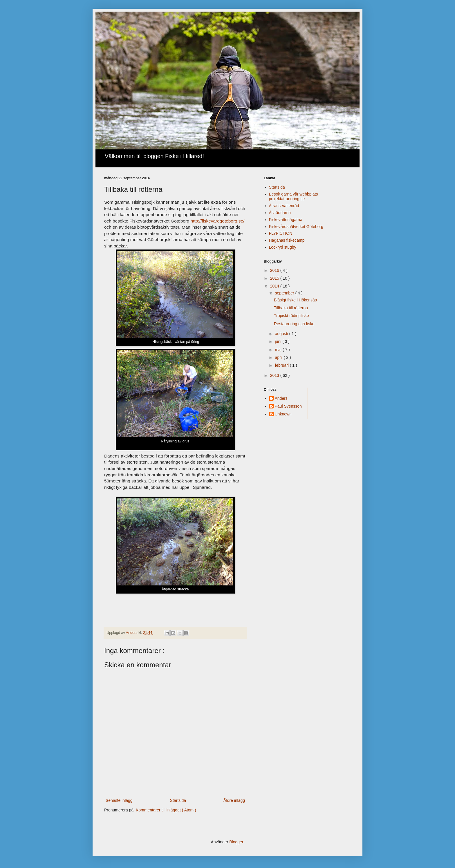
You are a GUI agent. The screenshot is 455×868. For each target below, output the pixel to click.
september (285, 293)
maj (279, 350)
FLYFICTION (281, 233)
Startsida (178, 800)
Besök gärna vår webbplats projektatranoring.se (294, 197)
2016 (275, 270)
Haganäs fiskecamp (287, 240)
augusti (282, 334)
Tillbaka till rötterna (291, 308)
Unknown (283, 414)
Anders (281, 398)
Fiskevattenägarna (286, 220)
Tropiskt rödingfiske (291, 316)
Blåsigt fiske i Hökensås (295, 300)
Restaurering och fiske (294, 324)
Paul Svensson (288, 406)
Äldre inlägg (234, 800)
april (279, 357)
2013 (275, 375)
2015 (275, 278)
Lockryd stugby (283, 247)
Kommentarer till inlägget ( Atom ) (166, 810)
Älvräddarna (280, 213)
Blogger (236, 842)
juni (279, 341)
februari (282, 365)
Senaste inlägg (119, 800)
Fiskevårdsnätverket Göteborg (296, 227)
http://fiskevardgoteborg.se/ (218, 221)
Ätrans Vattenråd (284, 206)
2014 (275, 286)
